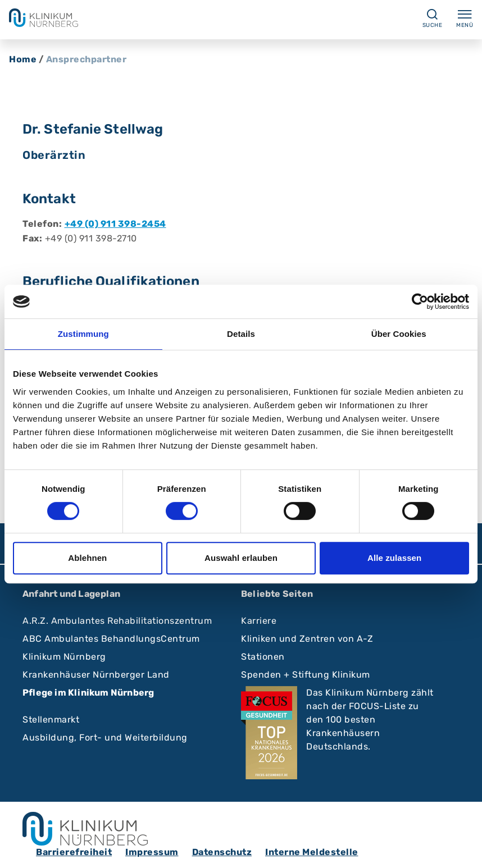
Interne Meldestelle (312, 852)
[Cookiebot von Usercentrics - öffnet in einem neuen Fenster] (420, 301)
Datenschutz (222, 852)
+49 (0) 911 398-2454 (115, 224)
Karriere (259, 621)
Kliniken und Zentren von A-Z (307, 639)
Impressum (152, 852)
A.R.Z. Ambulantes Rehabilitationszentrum (117, 621)
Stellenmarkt (51, 719)
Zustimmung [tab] (83, 334)
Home (23, 59)
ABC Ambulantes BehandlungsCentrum (111, 639)
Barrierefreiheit (74, 852)
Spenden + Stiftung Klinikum (306, 675)
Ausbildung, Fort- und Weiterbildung (105, 737)
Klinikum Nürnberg (64, 657)
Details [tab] (241, 334)
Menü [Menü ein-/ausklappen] (465, 18)
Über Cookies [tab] (399, 334)
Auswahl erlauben (241, 558)
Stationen (263, 657)
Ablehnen (87, 558)
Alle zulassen (394, 558)
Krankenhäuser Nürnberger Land (96, 675)
